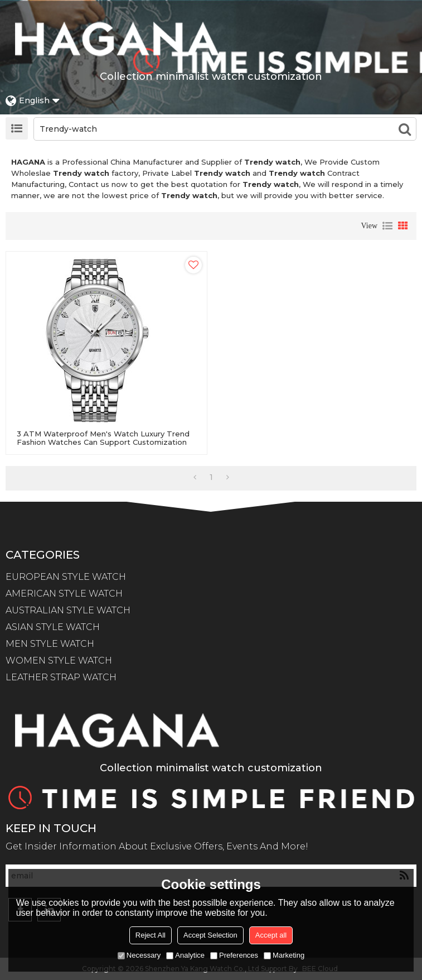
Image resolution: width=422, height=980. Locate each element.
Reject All (151, 935)
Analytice (185, 955)
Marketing (284, 955)
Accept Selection (210, 935)
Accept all (271, 935)
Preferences (234, 955)
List (387, 226)
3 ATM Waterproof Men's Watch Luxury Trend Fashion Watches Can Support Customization (103, 438)
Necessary (139, 955)
